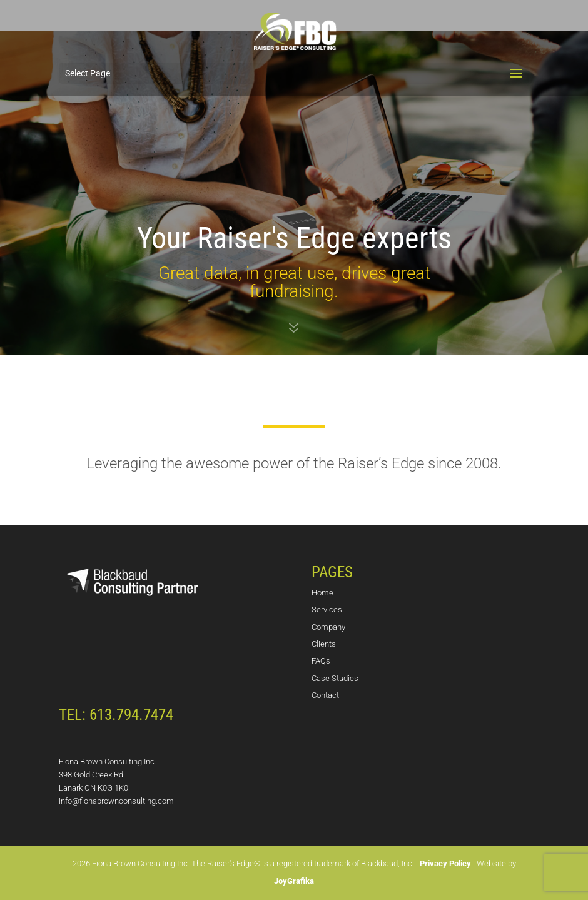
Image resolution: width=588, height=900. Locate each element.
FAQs (321, 661)
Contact (325, 695)
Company (328, 627)
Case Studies (335, 678)
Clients (324, 644)
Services (327, 609)
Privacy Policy (445, 863)
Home (322, 593)
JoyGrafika (294, 881)
